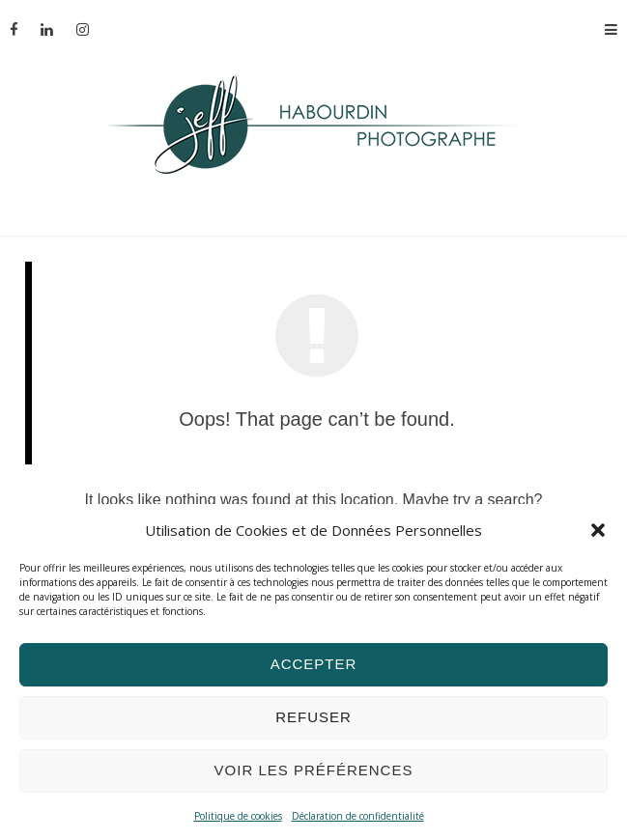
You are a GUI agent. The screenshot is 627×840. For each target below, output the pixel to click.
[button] (598, 530)
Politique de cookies (238, 816)
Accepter (314, 664)
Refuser (313, 717)
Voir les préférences (314, 770)
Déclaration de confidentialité (358, 816)
